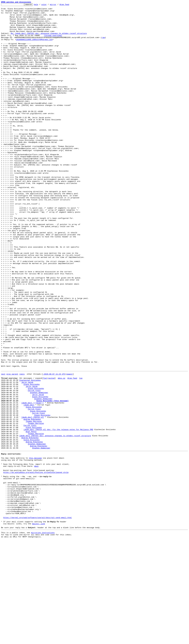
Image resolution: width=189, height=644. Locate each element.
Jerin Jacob (27, 457)
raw (103, 44)
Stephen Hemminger (39, 470)
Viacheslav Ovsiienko (30, 455)
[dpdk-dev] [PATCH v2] (33, 499)
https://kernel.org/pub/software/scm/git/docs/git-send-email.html (38, 619)
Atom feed (69, 5)
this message (35, 547)
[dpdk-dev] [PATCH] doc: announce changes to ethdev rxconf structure (55, 521)
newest (70, 447)
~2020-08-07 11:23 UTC (54, 447)
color (48, 5)
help (40, 5)
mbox (36, 557)
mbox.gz (62, 452)
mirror (57, 5)
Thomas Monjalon (34, 504)
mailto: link (39, 626)
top (81, 452)
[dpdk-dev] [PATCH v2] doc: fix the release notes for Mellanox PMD (58, 514)
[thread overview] (53, 42)
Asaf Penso (31, 517)
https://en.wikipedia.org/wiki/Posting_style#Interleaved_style (36, 565)
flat (45, 452)
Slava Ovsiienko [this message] (52, 480)
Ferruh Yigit (34, 467)
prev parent (12, 447)
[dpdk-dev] (29, 484)
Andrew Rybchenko (32, 502)
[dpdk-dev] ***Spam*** (33, 482)
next (3, 447)
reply (22, 447)
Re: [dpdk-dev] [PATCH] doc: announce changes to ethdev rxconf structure (49, 39)
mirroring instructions (43, 636)
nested (51, 452)
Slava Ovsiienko (32, 460)
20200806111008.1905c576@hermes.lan (34, 47)
